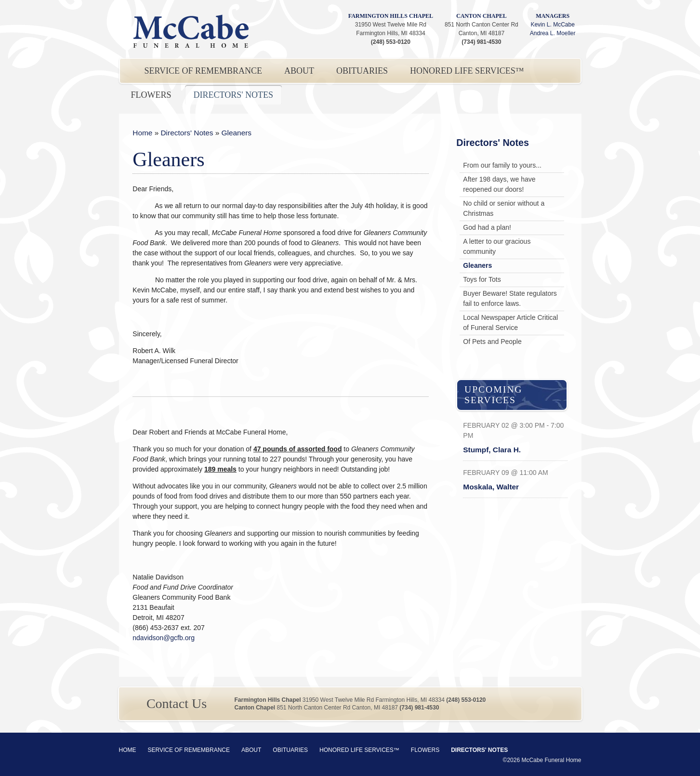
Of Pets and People (492, 342)
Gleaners (237, 133)
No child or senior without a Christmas (504, 208)
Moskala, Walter (491, 487)
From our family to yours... (502, 165)
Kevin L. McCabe (552, 25)
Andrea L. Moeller (553, 33)
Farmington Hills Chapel (391, 16)
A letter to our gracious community (497, 246)
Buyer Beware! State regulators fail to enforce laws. (510, 298)
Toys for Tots (482, 279)
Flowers (151, 95)
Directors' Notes (233, 95)
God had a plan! (487, 227)
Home (142, 133)
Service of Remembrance (204, 71)
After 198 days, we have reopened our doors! (499, 184)
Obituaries (362, 71)
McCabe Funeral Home (191, 31)
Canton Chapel (482, 16)
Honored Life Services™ (467, 71)
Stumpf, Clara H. (492, 450)
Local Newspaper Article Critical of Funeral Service (510, 322)
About (299, 71)
